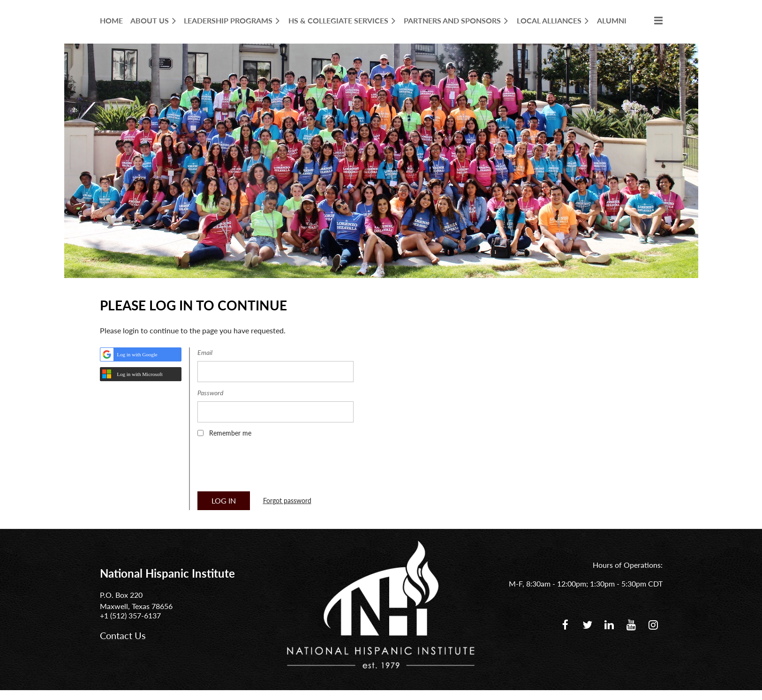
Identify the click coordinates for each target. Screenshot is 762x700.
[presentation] (269, 467)
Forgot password (287, 501)
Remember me (230, 433)
